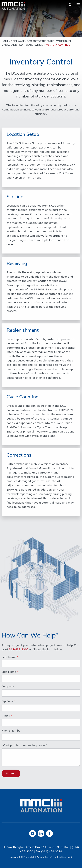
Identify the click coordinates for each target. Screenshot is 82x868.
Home (5, 41)
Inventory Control (57, 45)
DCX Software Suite (40, 41)
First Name (9, 657)
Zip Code (7, 701)
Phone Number (12, 731)
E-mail (6, 716)
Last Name (9, 672)
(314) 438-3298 (52, 851)
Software (18, 41)
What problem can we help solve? (24, 745)
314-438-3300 (19, 649)
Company (8, 687)
